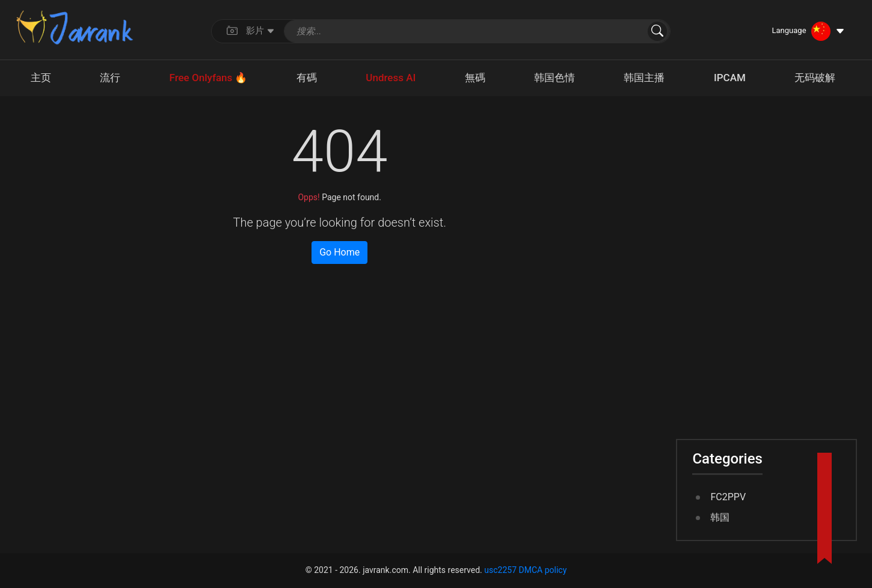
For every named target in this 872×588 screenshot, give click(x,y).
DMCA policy (543, 570)
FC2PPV (728, 497)
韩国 (720, 517)
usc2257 (500, 570)
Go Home (339, 252)
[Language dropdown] (809, 31)
